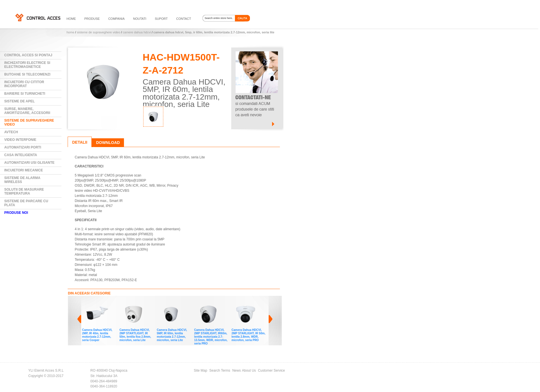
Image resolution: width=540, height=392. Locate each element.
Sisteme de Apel (20, 101)
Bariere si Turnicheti (25, 94)
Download (108, 143)
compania (116, 19)
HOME (71, 19)
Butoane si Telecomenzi (27, 74)
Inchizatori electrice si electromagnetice (27, 65)
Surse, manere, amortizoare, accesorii (27, 111)
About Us (249, 371)
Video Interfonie (20, 140)
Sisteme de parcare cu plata (26, 203)
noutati (140, 19)
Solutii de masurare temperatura (24, 191)
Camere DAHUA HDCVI (137, 32)
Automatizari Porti (23, 147)
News (237, 371)
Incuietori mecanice (23, 170)
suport (161, 19)
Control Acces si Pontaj (28, 55)
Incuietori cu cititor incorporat (24, 84)
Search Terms (220, 371)
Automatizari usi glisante (29, 163)
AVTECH (11, 132)
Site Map (201, 371)
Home (70, 32)
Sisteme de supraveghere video (99, 32)
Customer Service (271, 371)
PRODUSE (92, 19)
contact (184, 19)
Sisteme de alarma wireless (22, 180)
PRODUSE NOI (16, 213)
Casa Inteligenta (21, 155)
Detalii (80, 142)
